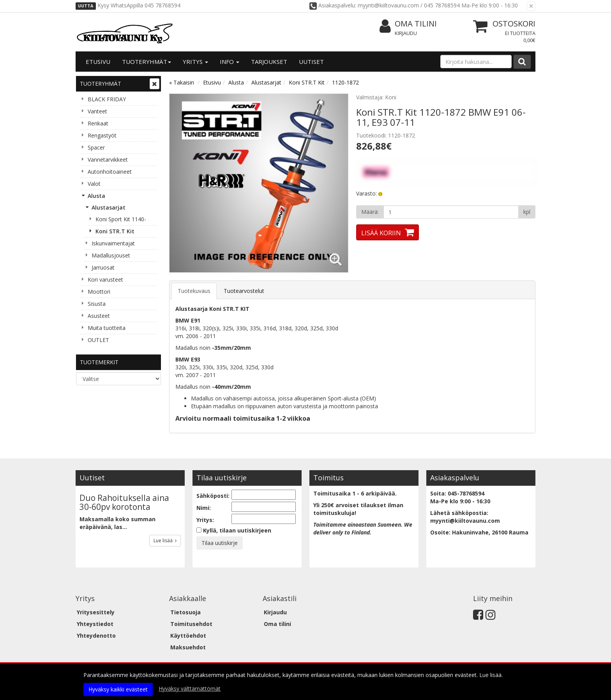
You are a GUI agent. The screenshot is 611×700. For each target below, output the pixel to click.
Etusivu (98, 62)
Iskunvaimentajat (113, 243)
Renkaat (98, 123)
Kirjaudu (406, 33)
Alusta (96, 196)
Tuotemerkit (99, 362)
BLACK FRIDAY (107, 99)
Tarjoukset (269, 62)
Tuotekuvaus (194, 291)
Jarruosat (103, 267)
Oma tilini (408, 24)
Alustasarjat (109, 207)
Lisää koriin (381, 233)
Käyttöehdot (188, 636)
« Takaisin (182, 82)
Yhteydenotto (96, 636)
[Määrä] (451, 212)
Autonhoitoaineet (110, 172)
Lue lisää (165, 540)
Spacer (96, 147)
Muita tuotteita (107, 328)
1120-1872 (345, 82)
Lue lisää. (491, 675)
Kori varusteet (105, 279)
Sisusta (97, 304)
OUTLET (98, 340)
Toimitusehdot (191, 624)
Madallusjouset (111, 255)
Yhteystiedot (95, 624)
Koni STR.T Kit (115, 231)
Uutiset (311, 62)
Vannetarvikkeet (108, 160)
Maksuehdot (188, 647)
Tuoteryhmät (147, 62)
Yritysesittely (96, 612)
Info (230, 62)
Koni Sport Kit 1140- (121, 219)
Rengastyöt (102, 135)
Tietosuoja (185, 612)
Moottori (99, 292)
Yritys (195, 62)
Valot (94, 184)
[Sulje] (531, 6)
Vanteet (97, 111)
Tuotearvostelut (244, 291)
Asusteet (99, 316)
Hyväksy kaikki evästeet (118, 689)
